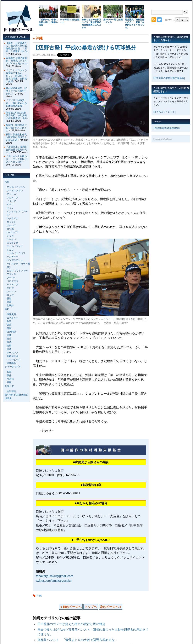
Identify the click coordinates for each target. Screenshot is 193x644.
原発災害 (11, 314)
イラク (10, 205)
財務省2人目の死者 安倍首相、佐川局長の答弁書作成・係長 (17, 116)
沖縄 (39, 38)
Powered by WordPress (163, 139)
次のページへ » (110, 607)
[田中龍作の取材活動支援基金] (169, 78)
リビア (10, 288)
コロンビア (13, 232)
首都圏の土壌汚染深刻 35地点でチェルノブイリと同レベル (17, 61)
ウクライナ (13, 218)
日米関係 (11, 332)
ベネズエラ (13, 281)
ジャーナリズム (13, 367)
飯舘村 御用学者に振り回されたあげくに (16, 128)
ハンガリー (13, 257)
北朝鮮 (10, 305)
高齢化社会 (13, 356)
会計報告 (11, 391)
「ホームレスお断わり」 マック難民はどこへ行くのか (16, 159)
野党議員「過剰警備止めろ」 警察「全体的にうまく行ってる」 (135, 23)
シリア (10, 236)
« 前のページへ (71, 607)
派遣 (9, 349)
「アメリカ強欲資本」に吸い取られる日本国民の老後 (16, 103)
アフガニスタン (15, 191)
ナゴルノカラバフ (16, 253)
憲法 (9, 342)
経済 (9, 339)
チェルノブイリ (15, 246)
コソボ (10, 229)
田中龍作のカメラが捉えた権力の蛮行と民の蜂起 (71, 624)
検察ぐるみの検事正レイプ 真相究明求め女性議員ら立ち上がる (91, 23)
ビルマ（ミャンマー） (18, 271)
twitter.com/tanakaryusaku (54, 581)
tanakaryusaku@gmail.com (55, 576)
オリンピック (14, 360)
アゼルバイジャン (16, 187)
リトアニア (13, 285)
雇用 (9, 346)
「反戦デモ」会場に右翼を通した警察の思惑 (48, 22)
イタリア (11, 201)
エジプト (11, 222)
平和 (9, 382)
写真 (9, 372)
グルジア (11, 225)
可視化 (10, 379)
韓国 (9, 302)
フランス (11, 274)
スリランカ (13, 243)
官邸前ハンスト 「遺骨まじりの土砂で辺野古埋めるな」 (78, 640)
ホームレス (13, 353)
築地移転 (11, 363)
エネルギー (13, 318)
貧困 (9, 328)
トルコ (10, 250)
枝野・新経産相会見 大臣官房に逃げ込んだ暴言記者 (18, 137)
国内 (7, 309)
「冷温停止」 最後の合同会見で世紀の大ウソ (17, 150)
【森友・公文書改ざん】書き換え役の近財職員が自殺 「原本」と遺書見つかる (16, 47)
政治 (9, 321)
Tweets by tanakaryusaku (166, 128)
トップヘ (91, 607)
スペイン (11, 239)
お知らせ (9, 386)
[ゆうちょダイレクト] (165, 112)
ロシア (10, 295)
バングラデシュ (15, 260)
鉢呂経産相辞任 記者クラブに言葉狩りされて (16, 91)
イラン (10, 208)
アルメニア (13, 198)
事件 (9, 375)
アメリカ (11, 194)
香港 (9, 299)
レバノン (11, 292)
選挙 (9, 325)
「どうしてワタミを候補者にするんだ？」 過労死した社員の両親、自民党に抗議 (16, 76)
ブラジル (11, 278)
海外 (7, 182)
